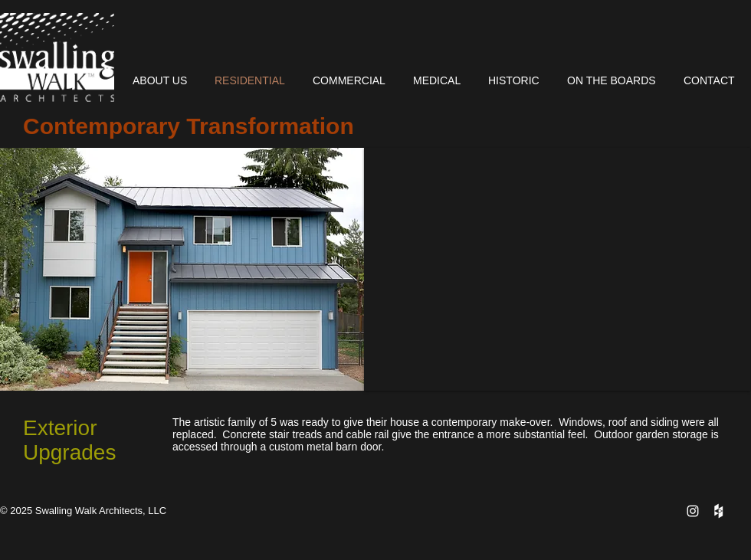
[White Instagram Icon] (693, 511)
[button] (557, 269)
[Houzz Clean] (718, 511)
